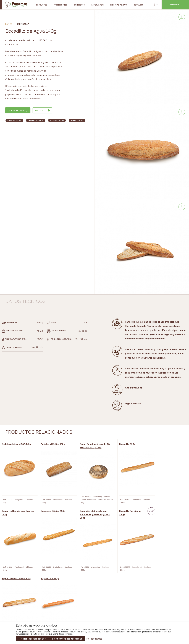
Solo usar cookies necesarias (67, 639)
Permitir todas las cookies (32, 639)
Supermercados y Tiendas (55, 608)
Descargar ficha (16, 110)
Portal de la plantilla (161, 607)
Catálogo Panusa (92, 612)
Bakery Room (20, 604)
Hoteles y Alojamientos (55, 612)
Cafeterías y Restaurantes (56, 601)
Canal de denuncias (161, 615)
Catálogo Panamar (93, 604)
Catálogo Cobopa (93, 608)
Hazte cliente (21, 612)
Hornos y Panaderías (53, 604)
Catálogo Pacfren (93, 616)
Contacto (19, 608)
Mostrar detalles (94, 639)
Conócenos (20, 601)
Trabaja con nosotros (161, 598)
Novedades (89, 601)
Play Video (40, 110)
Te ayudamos (174, 5)
